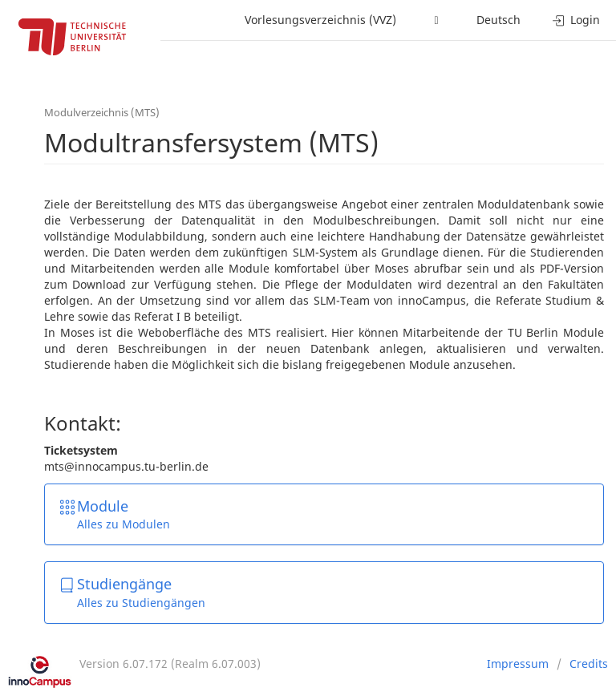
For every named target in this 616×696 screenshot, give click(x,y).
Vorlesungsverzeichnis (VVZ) (320, 20)
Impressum (518, 664)
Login (576, 20)
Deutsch (498, 20)
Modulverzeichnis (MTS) (102, 112)
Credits (589, 664)
